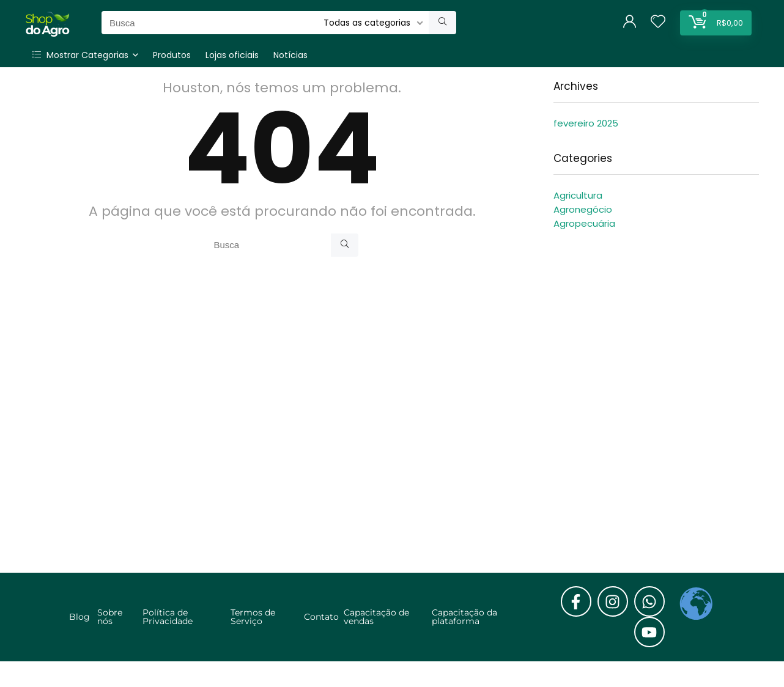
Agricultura (578, 195)
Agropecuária (584, 223)
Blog (80, 617)
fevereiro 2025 (586, 123)
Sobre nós (110, 617)
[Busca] (442, 23)
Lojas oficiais (232, 55)
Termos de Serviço (253, 617)
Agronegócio (583, 209)
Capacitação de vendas (376, 617)
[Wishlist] (658, 22)
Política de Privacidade (168, 617)
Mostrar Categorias (80, 55)
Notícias (290, 55)
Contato (321, 617)
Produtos (172, 55)
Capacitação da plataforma (464, 617)
